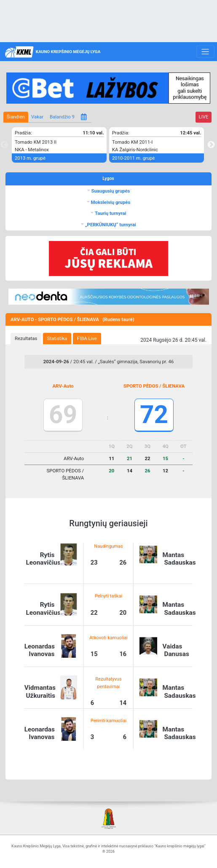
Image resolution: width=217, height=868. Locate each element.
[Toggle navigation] (205, 52)
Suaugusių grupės (110, 191)
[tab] (26, 339)
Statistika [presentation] (57, 338)
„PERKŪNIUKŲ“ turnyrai (110, 225)
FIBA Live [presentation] (87, 338)
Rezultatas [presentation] (26, 338)
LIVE (204, 117)
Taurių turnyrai (110, 213)
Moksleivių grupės (110, 202)
